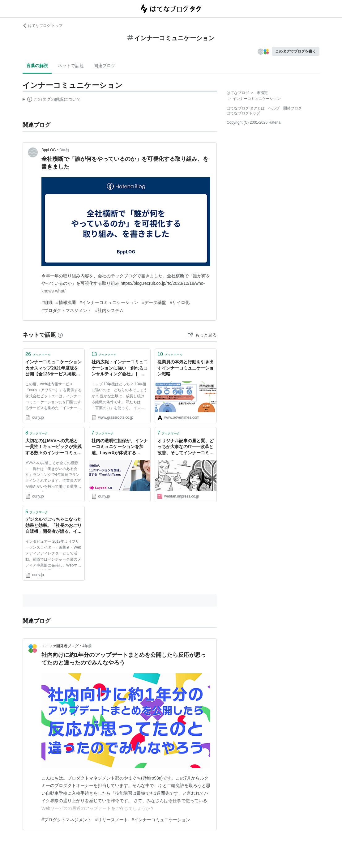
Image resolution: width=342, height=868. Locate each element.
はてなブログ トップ (43, 26)
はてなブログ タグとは (246, 108)
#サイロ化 (180, 302)
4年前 (87, 646)
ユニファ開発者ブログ (60, 646)
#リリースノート (112, 820)
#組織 (47, 302)
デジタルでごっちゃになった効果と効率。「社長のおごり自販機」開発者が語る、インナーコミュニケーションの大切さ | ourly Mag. (53, 526)
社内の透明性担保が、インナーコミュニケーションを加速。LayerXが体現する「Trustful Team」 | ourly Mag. (120, 447)
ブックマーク (38, 354)
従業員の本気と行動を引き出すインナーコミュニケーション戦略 (186, 368)
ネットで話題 (71, 66)
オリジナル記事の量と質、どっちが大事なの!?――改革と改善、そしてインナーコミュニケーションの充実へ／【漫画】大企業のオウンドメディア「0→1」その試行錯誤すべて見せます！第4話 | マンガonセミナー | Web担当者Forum (186, 447)
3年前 (64, 150)
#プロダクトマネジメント (66, 310)
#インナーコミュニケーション (109, 302)
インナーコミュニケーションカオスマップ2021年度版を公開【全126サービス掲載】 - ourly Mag (53, 368)
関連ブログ (105, 66)
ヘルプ (274, 108)
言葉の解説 (37, 66)
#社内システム (109, 310)
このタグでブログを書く (296, 51)
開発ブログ (293, 108)
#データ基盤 (154, 302)
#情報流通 (66, 302)
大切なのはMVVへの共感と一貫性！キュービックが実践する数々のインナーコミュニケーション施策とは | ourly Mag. (53, 447)
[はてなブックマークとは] (60, 335)
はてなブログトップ (243, 113)
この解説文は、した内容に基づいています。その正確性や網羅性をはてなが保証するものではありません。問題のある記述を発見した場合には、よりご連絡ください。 (52, 100)
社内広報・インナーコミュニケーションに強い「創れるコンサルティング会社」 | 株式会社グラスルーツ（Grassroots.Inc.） (120, 368)
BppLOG (49, 150)
